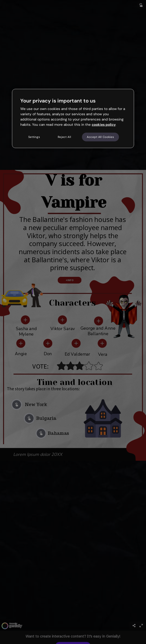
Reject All (64, 137)
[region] (73, 118)
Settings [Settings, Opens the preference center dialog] (34, 137)
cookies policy (104, 125)
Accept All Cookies (100, 137)
